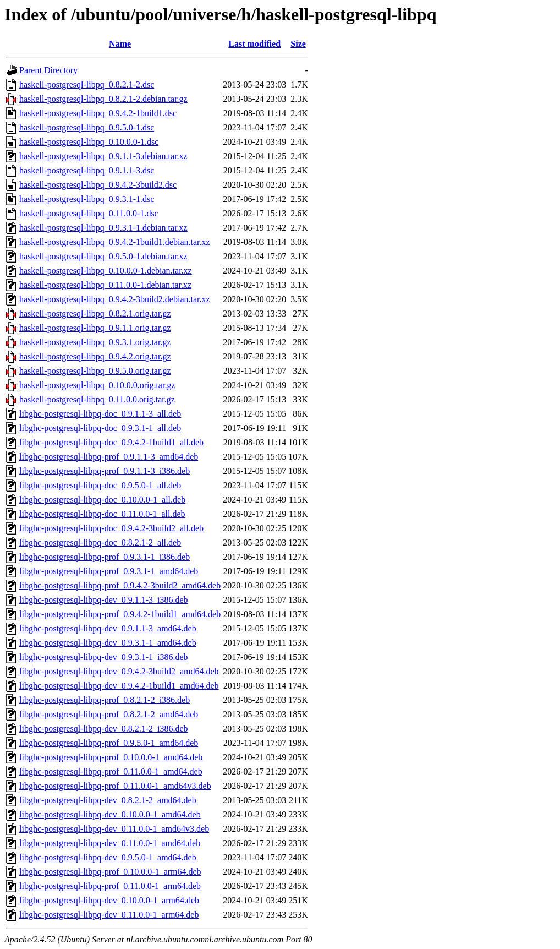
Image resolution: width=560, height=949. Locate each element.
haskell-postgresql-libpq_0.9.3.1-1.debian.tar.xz (103, 228)
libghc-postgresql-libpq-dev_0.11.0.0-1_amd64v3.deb (114, 829)
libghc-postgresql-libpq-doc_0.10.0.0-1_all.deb (102, 500)
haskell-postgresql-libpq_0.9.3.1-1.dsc (87, 199)
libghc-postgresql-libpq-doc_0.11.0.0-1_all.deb (102, 514)
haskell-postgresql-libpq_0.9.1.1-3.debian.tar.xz (103, 156)
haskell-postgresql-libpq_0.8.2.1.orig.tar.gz (95, 313)
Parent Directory (48, 70)
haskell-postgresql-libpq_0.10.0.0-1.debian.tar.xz (106, 271)
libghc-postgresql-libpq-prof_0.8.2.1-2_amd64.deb (109, 714)
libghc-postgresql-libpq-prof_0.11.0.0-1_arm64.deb (110, 886)
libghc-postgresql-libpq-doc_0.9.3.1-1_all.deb (100, 428)
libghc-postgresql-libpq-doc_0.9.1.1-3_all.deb (100, 414)
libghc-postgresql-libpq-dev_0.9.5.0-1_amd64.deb (108, 857)
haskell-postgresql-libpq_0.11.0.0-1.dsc (89, 213)
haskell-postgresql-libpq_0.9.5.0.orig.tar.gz (95, 371)
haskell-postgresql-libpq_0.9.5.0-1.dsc (87, 127)
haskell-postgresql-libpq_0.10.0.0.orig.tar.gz (97, 385)
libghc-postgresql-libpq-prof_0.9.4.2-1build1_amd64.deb (120, 614)
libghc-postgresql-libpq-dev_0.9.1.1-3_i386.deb (104, 600)
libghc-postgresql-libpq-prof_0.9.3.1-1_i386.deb (105, 557)
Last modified (254, 44)
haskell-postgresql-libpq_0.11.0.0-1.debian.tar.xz (105, 285)
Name (120, 44)
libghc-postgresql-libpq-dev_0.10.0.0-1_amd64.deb (110, 814)
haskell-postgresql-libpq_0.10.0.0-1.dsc (89, 142)
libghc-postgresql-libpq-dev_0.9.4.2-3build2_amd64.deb (119, 671)
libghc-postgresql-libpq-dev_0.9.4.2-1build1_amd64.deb (119, 686)
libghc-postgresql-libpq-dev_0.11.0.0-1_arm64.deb (109, 915)
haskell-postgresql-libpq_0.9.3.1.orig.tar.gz (95, 342)
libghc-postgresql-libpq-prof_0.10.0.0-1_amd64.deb (111, 757)
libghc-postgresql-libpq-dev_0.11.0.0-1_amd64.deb (110, 843)
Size (298, 44)
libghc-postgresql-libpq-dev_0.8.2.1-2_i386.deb (104, 729)
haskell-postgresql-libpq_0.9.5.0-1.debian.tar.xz (103, 256)
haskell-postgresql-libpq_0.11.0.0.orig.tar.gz (97, 399)
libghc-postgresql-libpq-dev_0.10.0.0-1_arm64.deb (109, 900)
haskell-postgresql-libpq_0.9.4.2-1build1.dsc (98, 113)
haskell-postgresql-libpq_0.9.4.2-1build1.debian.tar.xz (115, 242)
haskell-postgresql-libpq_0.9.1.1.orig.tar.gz (95, 328)
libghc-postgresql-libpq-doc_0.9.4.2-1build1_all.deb (111, 442)
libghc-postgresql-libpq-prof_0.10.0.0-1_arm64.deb (110, 872)
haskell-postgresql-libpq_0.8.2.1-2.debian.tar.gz (103, 99)
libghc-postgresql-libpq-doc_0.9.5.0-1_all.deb (100, 485)
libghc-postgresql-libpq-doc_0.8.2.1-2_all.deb (100, 542)
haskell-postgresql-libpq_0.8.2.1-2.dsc (87, 84)
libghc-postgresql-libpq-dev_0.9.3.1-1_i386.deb (104, 657)
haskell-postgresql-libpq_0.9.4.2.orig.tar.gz (95, 356)
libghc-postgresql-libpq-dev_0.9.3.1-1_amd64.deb (108, 643)
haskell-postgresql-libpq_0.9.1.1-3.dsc (87, 170)
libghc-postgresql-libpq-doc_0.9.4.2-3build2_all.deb (111, 528)
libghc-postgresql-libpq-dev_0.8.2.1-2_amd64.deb (108, 800)
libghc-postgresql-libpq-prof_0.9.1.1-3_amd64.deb (109, 457)
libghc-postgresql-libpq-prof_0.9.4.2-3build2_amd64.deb (120, 585)
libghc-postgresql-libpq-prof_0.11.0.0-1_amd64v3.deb (115, 786)
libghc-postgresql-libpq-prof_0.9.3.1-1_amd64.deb (109, 571)
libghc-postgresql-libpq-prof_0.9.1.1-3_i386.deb (105, 471)
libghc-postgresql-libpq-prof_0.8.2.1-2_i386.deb (105, 700)
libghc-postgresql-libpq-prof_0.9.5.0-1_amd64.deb (109, 743)
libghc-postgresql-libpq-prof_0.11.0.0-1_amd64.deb (111, 771)
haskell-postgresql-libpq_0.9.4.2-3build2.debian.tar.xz (115, 299)
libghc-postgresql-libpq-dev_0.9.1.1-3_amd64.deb (108, 628)
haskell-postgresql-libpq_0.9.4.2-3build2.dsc (98, 185)
